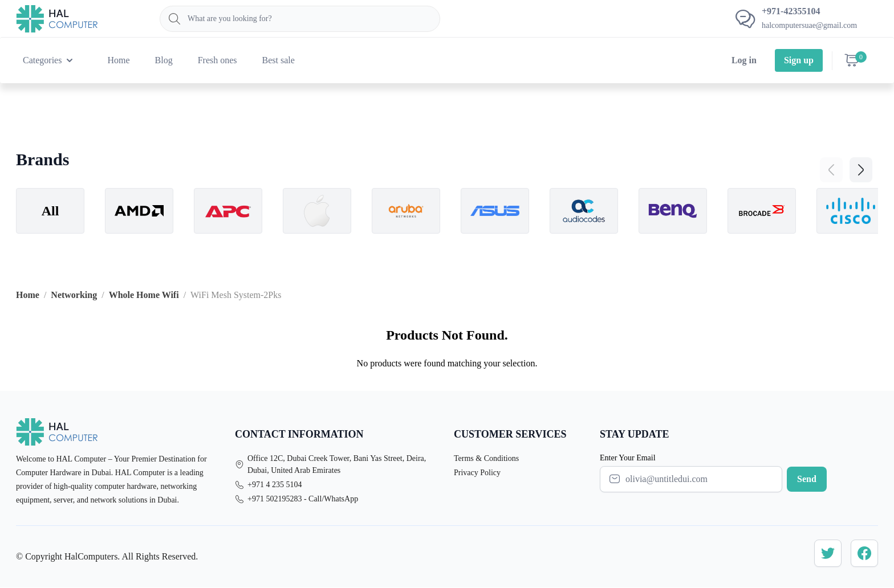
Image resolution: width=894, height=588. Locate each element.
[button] (861, 170)
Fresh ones (218, 60)
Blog (164, 60)
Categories (49, 60)
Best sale (279, 60)
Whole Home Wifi (144, 295)
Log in (744, 60)
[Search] (300, 19)
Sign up (799, 60)
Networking (74, 295)
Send (807, 479)
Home (118, 60)
